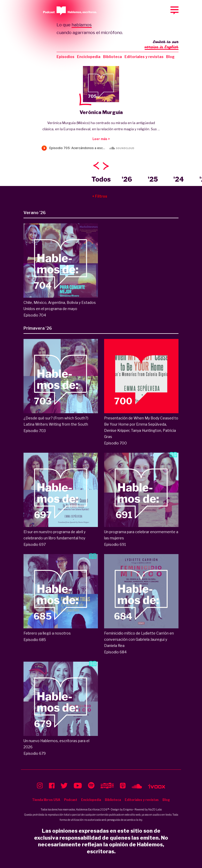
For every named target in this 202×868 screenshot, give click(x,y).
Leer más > (101, 139)
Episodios (65, 57)
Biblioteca (112, 57)
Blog (170, 57)
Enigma (128, 809)
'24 (179, 179)
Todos (101, 179)
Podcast (71, 800)
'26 (127, 179)
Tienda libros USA (46, 800)
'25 (153, 179)
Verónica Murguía (101, 112)
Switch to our (162, 45)
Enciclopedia (89, 57)
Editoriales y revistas (144, 57)
